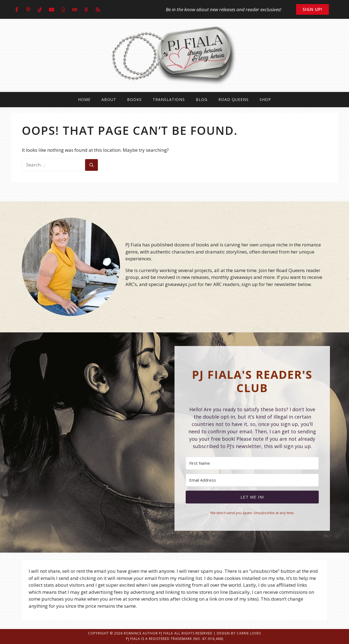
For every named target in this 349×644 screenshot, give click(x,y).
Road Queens (234, 99)
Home (84, 99)
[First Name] (252, 463)
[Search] (91, 165)
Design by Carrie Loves (239, 633)
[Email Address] (252, 480)
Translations (169, 99)
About (109, 99)
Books (134, 99)
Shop (265, 99)
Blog (202, 99)
